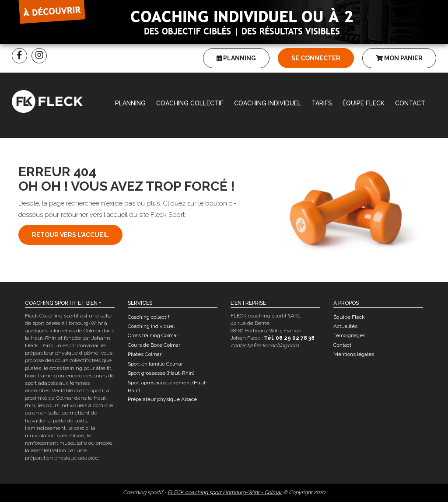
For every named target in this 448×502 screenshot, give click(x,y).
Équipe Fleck (364, 103)
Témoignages (349, 335)
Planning (236, 58)
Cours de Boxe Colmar (154, 345)
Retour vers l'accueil (70, 235)
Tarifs (322, 103)
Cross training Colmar (153, 335)
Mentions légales (354, 354)
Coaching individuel (268, 103)
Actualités (345, 326)
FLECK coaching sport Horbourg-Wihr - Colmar (225, 492)
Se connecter (316, 58)
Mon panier (399, 58)
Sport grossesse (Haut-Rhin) (161, 373)
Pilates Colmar (145, 354)
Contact (410, 103)
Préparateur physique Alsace (162, 399)
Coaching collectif (190, 103)
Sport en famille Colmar (155, 364)
